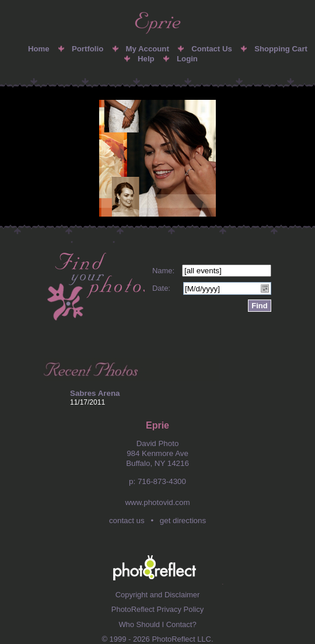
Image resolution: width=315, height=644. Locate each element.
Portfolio (87, 49)
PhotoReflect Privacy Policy (157, 609)
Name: (163, 271)
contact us (127, 521)
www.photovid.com (157, 502)
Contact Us (212, 49)
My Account (148, 49)
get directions (183, 521)
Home (39, 49)
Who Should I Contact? (157, 624)
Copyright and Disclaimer (158, 595)
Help (146, 59)
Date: (161, 288)
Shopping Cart (281, 49)
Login (187, 59)
